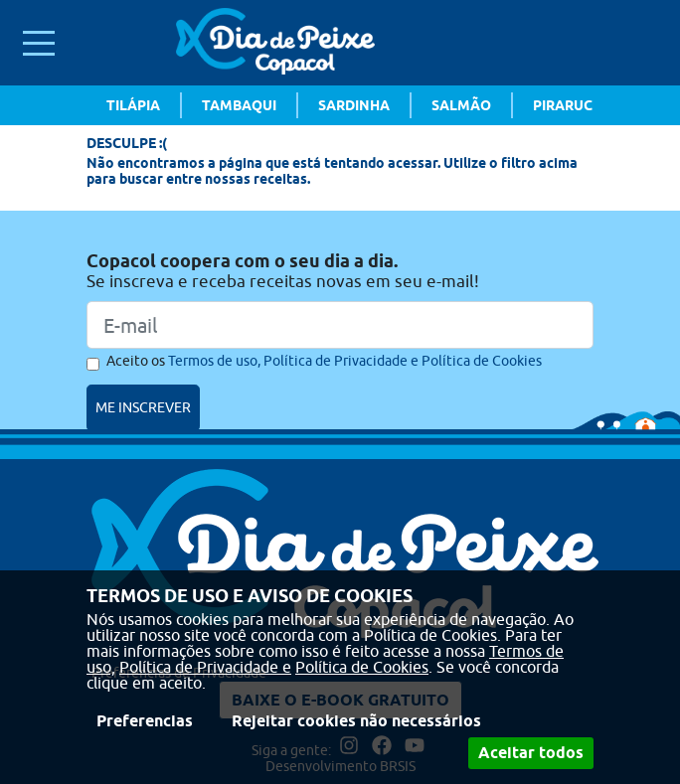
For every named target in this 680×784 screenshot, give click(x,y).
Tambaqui (239, 105)
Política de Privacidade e (205, 667)
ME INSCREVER (143, 407)
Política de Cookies (362, 667)
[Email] (340, 325)
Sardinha (354, 105)
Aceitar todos (531, 753)
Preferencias (145, 721)
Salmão (461, 105)
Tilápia (133, 105)
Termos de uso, (214, 361)
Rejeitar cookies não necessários (356, 721)
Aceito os (324, 361)
